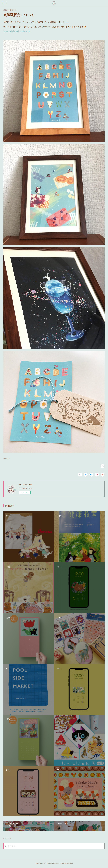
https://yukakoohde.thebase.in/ (17, 31)
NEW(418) (7, 458)
